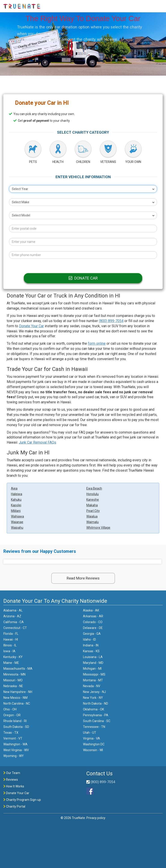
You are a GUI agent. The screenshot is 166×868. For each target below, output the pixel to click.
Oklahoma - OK (94, 709)
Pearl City (93, 511)
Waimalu (93, 522)
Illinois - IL (10, 645)
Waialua (92, 516)
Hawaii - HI (11, 639)
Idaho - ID (89, 639)
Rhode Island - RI (15, 721)
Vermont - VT (13, 738)
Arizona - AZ (12, 616)
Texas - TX (11, 733)
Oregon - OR (12, 715)
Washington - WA (15, 744)
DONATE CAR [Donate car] (83, 278)
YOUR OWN (133, 162)
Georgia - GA (92, 634)
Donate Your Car (31, 326)
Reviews (11, 780)
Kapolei (16, 505)
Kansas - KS (91, 651)
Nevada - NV (92, 686)
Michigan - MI (92, 669)
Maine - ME (11, 663)
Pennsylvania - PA (96, 715)
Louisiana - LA (93, 657)
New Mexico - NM (15, 698)
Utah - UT (90, 733)
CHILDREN (83, 162)
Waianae (17, 522)
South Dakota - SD (16, 727)
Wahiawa (17, 516)
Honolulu (93, 494)
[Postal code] (83, 229)
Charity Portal (14, 806)
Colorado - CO (93, 622)
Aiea (14, 488)
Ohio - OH (10, 709)
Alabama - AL (13, 610)
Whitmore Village (98, 528)
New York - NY (93, 698)
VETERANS (108, 162)
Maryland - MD (93, 663)
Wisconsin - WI (93, 750)
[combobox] (83, 189)
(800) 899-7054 (111, 321)
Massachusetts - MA (18, 669)
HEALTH (58, 162)
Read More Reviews (83, 578)
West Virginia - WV (16, 750)
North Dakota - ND (96, 703)
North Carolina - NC (17, 703)
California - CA (14, 622)
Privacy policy (96, 818)
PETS (33, 162)
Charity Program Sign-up (22, 800)
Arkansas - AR (93, 616)
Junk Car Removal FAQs (37, 442)
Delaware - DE (93, 628)
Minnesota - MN (14, 674)
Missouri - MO (13, 680)
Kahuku (16, 500)
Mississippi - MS (94, 674)
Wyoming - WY (14, 756)
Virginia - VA (92, 738)
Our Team (12, 773)
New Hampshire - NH (18, 692)
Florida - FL (11, 634)
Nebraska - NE (13, 686)
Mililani (16, 511)
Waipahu (17, 528)
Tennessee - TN (94, 727)
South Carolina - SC (97, 721)
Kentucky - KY (13, 657)
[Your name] (83, 242)
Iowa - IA (9, 651)
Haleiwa (17, 494)
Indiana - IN (91, 645)
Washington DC (94, 744)
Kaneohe (93, 500)
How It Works (14, 786)
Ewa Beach (94, 488)
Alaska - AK (91, 610)
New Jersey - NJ (94, 692)
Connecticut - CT (15, 628)
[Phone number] (83, 255)
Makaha (92, 505)
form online (97, 343)
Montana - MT (93, 680)
